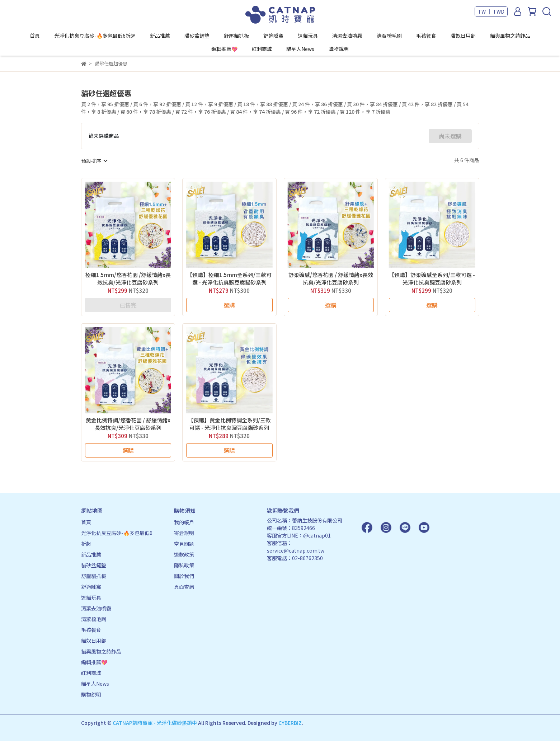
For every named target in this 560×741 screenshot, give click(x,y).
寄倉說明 (184, 533)
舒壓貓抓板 (236, 36)
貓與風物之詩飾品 (510, 36)
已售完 (128, 305)
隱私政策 (184, 565)
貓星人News (300, 49)
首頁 (35, 36)
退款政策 (184, 554)
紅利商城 (262, 49)
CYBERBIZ (290, 723)
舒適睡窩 (273, 36)
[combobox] (94, 161)
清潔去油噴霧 (347, 36)
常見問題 (184, 544)
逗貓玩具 (308, 36)
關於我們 (184, 576)
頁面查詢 (184, 587)
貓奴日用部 (463, 36)
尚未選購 (450, 136)
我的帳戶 (184, 522)
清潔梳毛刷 (389, 36)
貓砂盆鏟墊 (197, 36)
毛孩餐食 (426, 36)
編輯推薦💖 (224, 49)
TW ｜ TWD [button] (491, 11)
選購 (229, 305)
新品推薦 (160, 36)
